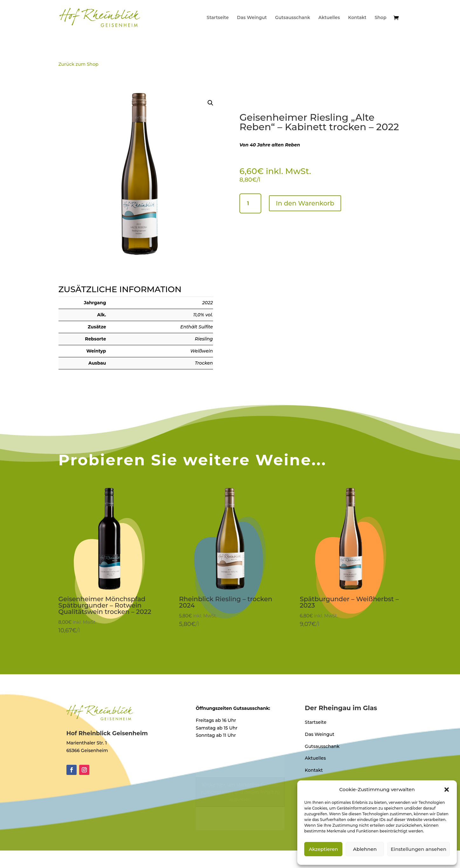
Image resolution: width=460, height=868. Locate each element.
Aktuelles (329, 18)
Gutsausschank (293, 18)
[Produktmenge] (250, 203)
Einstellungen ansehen (419, 849)
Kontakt (357, 18)
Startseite (218, 18)
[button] (447, 790)
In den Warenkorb (305, 203)
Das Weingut (252, 18)
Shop (380, 18)
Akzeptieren (323, 849)
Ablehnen (365, 849)
